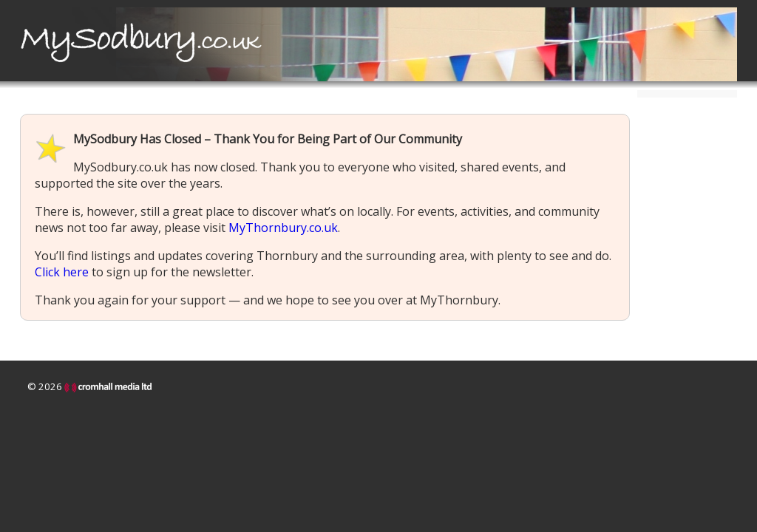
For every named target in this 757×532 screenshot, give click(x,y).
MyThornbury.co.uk (283, 228)
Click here (62, 272)
